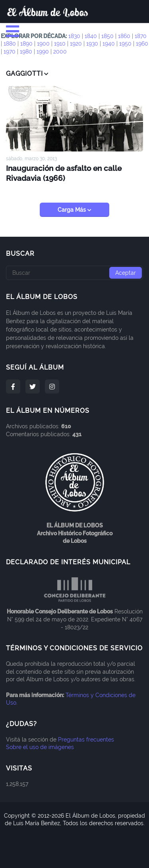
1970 (10, 52)
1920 (76, 44)
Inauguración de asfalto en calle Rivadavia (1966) (64, 173)
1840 (91, 36)
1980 (26, 52)
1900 (43, 44)
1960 (142, 44)
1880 (10, 44)
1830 (74, 36)
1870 (141, 36)
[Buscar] (74, 273)
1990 (43, 52)
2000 (60, 52)
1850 (107, 36)
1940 (109, 44)
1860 (124, 36)
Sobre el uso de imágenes (40, 747)
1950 (125, 44)
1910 (60, 44)
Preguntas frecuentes (86, 740)
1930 (92, 44)
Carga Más (73, 210)
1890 (26, 44)
